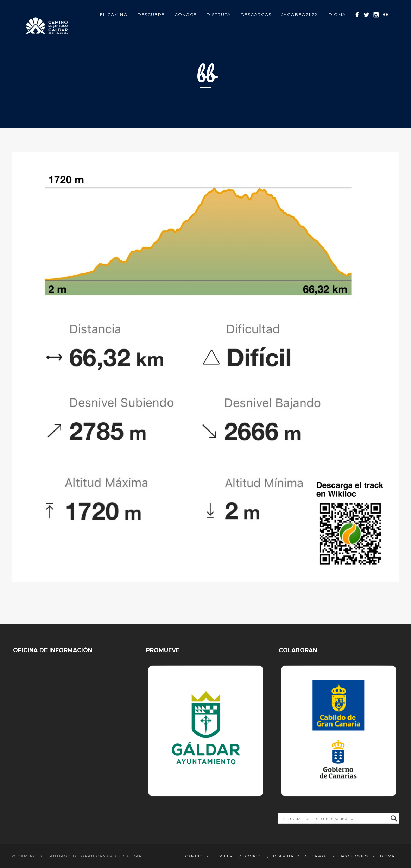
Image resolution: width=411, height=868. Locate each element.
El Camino (114, 15)
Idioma (337, 15)
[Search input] (335, 818)
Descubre (151, 15)
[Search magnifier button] (394, 818)
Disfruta (219, 15)
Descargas (256, 15)
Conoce (186, 15)
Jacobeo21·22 (299, 15)
